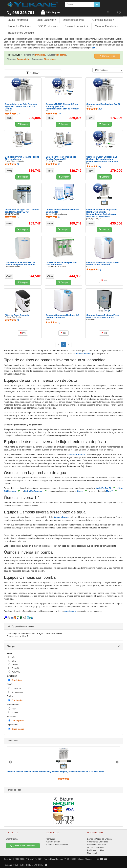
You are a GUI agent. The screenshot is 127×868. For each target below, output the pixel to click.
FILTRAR (33, 73)
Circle (80, 491)
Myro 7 (109, 491)
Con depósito (16, 721)
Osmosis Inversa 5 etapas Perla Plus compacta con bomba (102, 316)
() (13, 114)
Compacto (14, 688)
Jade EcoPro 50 (104, 488)
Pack (12, 709)
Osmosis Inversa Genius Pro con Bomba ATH (63, 211)
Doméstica (15, 680)
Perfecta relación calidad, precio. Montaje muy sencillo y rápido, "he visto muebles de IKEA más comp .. (56, 772)
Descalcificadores (74, 20)
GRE (12, 661)
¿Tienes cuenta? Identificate (23, 846)
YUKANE (14, 672)
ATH (12, 657)
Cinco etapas (16, 729)
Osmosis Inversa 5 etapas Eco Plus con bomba (61, 263)
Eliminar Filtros (107, 56)
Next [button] (117, 762)
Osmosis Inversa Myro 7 (17, 636)
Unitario (13, 712)
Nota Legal (92, 853)
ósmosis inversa (83, 354)
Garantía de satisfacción (57, 845)
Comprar (23, 124)
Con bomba (15, 700)
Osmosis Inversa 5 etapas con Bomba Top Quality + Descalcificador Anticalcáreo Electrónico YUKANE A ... (102, 213)
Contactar (51, 839)
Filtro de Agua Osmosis (17, 315)
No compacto (16, 692)
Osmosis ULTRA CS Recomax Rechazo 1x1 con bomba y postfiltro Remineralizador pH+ (102, 159)
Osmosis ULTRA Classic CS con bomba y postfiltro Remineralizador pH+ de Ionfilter (62, 106)
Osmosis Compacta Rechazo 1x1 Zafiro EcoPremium (63, 316)
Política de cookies (95, 850)
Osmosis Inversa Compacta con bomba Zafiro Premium (103, 263)
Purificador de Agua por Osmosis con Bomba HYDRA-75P (22, 211)
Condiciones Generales (97, 842)
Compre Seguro (53, 842)
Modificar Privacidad (96, 848)
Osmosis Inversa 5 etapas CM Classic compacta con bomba (20, 263)
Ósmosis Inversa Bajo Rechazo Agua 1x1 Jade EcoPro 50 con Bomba (21, 106)
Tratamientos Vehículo (21, 33)
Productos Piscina (19, 26)
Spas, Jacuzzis (46, 20)
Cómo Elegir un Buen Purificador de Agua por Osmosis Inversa (34, 633)
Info (104, 280)
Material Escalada (106, 26)
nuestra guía (70, 611)
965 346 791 (21, 13)
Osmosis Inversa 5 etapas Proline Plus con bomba (22, 158)
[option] (63, 764)
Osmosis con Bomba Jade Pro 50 (103, 104)
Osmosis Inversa (103, 20)
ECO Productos (48, 26)
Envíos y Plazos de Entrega (99, 839)
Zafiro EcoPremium (33, 491)
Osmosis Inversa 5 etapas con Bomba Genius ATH (61, 158)
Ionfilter (13, 665)
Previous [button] (10, 762)
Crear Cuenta (12, 839)
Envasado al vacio (76, 26)
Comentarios (12, 741)
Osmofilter (14, 668)
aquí (94, 48)
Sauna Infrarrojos (19, 20)
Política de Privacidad (97, 845)
